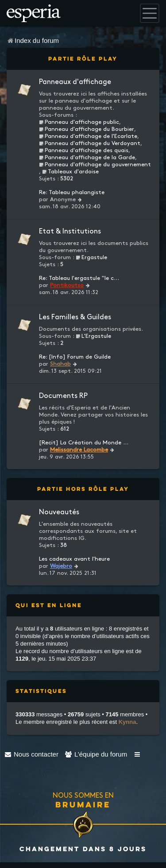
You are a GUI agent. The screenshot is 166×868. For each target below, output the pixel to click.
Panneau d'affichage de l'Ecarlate (88, 136)
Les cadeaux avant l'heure (74, 559)
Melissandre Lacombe (79, 450)
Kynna (127, 722)
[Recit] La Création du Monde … (84, 443)
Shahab (60, 364)
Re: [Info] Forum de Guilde (75, 357)
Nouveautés (59, 512)
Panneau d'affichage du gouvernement (95, 164)
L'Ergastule (93, 336)
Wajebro (61, 566)
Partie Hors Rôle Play (83, 489)
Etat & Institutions (70, 231)
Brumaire (83, 804)
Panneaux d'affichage (75, 82)
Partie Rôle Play (83, 59)
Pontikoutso (67, 285)
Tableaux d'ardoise (70, 172)
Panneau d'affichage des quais (84, 150)
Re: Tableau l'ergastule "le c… (79, 278)
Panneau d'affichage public (79, 122)
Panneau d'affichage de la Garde (87, 157)
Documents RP (63, 396)
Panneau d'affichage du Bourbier (87, 129)
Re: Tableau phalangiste (72, 192)
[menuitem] (31, 754)
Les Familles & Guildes (75, 317)
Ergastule (91, 257)
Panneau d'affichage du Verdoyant (90, 143)
